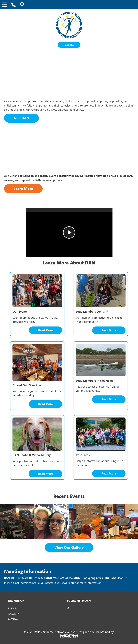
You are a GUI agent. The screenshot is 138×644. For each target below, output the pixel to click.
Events (13, 608)
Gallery (13, 614)
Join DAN (21, 118)
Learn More (23, 189)
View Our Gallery (69, 547)
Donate (69, 45)
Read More (45, 330)
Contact (14, 619)
